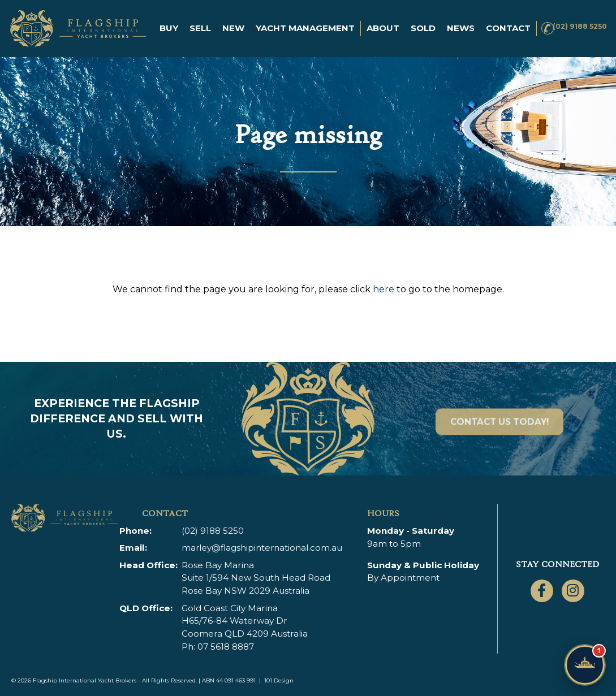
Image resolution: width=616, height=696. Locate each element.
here (384, 289)
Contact (177, 37)
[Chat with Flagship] (585, 665)
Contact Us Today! (499, 436)
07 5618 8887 (226, 647)
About (378, 22)
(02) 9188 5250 (572, 22)
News (456, 22)
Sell (195, 22)
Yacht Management (300, 22)
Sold (418, 22)
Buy (164, 22)
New (228, 22)
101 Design (279, 680)
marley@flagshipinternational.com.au (262, 548)
